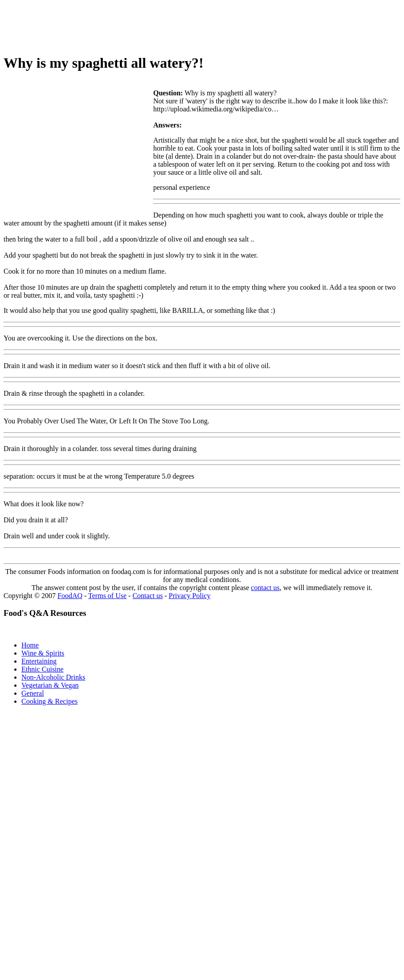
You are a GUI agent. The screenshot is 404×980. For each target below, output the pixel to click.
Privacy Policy (190, 596)
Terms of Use (107, 596)
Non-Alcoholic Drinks (53, 677)
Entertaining (39, 661)
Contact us (147, 596)
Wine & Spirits (43, 653)
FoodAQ (70, 596)
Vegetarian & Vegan (50, 685)
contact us (265, 588)
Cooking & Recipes (49, 701)
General (33, 693)
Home (30, 645)
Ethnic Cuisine (43, 669)
